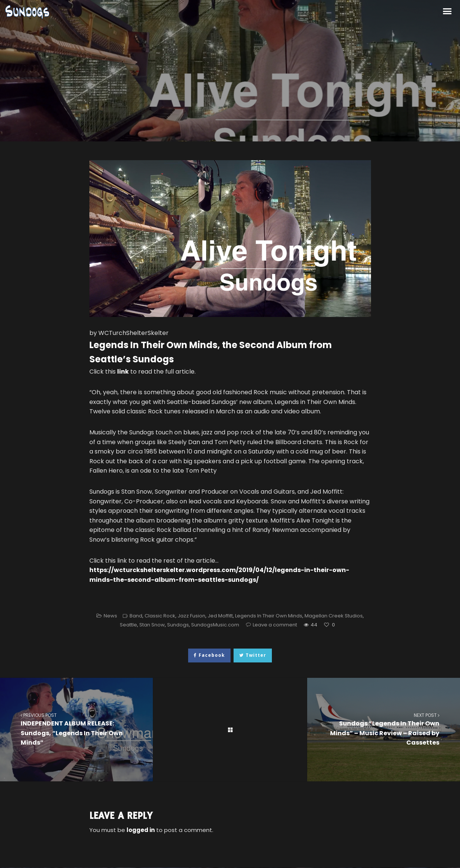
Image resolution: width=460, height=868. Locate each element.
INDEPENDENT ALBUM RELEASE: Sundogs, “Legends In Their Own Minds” (76, 729)
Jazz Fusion (192, 616)
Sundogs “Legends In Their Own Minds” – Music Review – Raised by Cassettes (384, 729)
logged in (141, 830)
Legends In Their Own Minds (269, 616)
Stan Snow (152, 625)
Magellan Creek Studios (334, 616)
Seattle (128, 625)
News (110, 616)
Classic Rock (160, 616)
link (123, 372)
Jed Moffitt (220, 616)
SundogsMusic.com (215, 625)
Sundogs (178, 625)
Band (136, 616)
